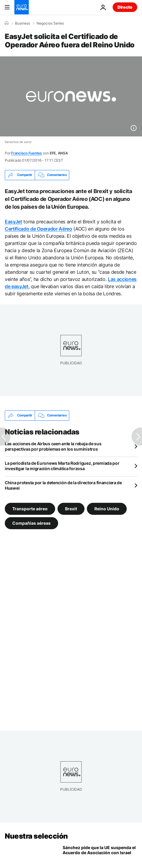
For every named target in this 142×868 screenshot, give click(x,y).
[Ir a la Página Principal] (22, 7)
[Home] (7, 23)
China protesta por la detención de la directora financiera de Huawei (63, 485)
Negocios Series (50, 23)
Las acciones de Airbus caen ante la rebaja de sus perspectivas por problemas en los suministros (53, 446)
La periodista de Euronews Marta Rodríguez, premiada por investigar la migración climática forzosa (62, 466)
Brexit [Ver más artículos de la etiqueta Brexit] (71, 508)
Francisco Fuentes (27, 153)
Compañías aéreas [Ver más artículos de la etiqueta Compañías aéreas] (31, 523)
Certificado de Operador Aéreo (38, 229)
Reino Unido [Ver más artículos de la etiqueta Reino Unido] (107, 508)
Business (22, 23)
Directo (125, 7)
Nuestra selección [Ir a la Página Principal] (36, 836)
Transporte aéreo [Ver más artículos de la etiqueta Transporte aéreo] (30, 508)
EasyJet (13, 222)
